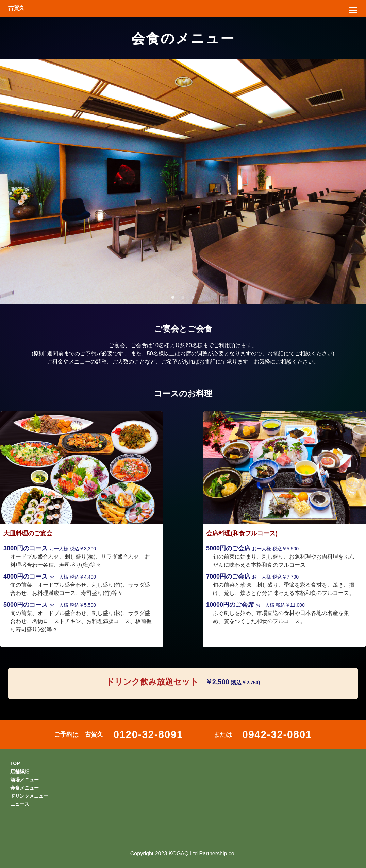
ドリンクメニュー (29, 796)
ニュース (20, 804)
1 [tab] (173, 298)
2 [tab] (183, 298)
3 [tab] (193, 298)
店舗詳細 (20, 772)
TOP (15, 763)
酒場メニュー (24, 780)
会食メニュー (24, 788)
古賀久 (16, 8)
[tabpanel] (183, 182)
